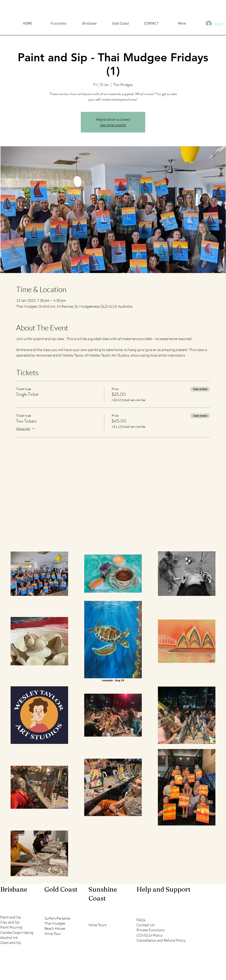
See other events (113, 125)
